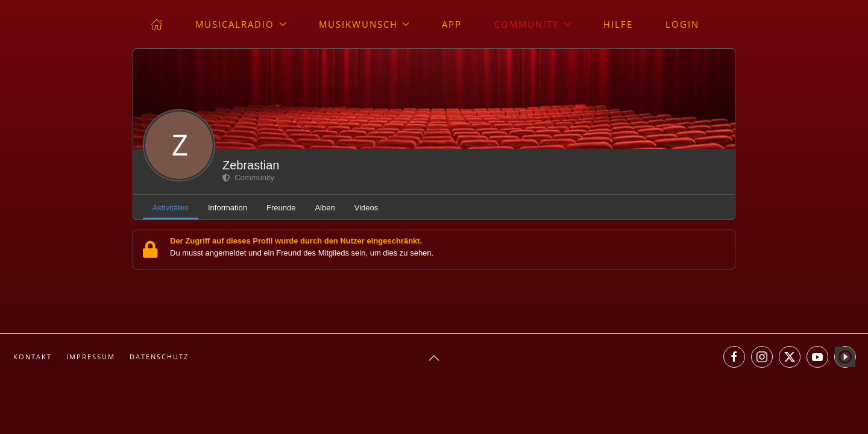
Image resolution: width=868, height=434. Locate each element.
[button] (434, 358)
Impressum (91, 357)
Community (248, 178)
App (452, 24)
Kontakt (33, 357)
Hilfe (618, 24)
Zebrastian (251, 165)
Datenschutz (159, 357)
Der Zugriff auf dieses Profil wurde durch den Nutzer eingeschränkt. (296, 241)
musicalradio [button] (241, 24)
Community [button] (533, 24)
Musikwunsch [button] (364, 24)
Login (682, 24)
